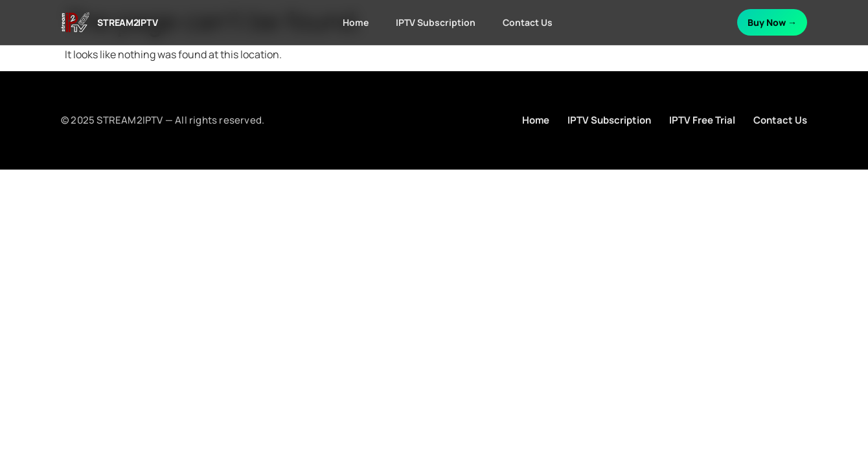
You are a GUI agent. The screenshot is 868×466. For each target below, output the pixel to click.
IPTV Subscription (436, 22)
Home (356, 22)
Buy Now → (772, 22)
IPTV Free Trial (702, 120)
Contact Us (528, 22)
